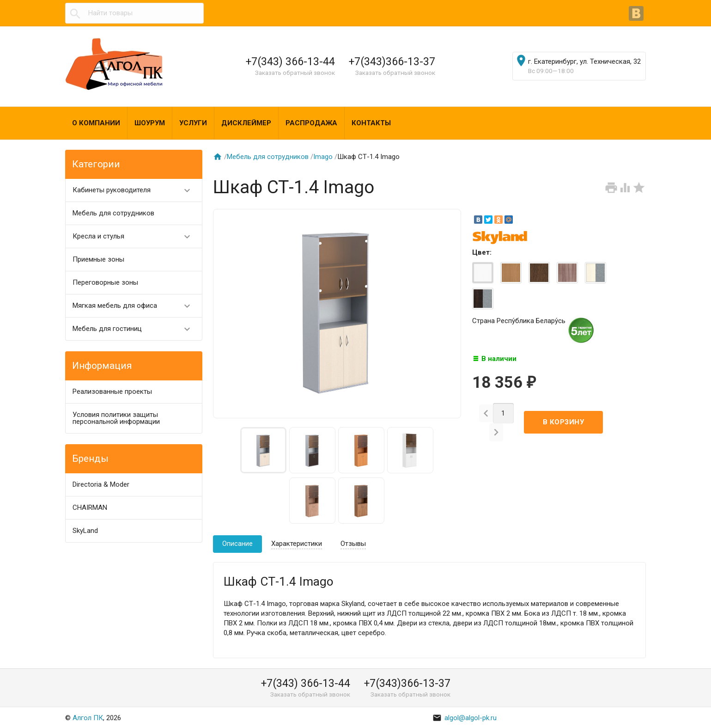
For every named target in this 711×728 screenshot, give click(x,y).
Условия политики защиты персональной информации (116, 418)
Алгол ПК (88, 718)
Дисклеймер (246, 123)
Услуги (193, 123)
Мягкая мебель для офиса (136, 306)
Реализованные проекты (112, 392)
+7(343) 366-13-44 (290, 61)
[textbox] (134, 13)
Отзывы (353, 544)
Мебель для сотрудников (113, 213)
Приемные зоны (98, 259)
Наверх (672, 711)
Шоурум (150, 123)
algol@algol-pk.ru (465, 718)
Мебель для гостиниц (136, 329)
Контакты (371, 123)
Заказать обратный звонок (295, 73)
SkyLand (85, 531)
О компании (96, 123)
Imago (323, 157)
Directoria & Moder (101, 484)
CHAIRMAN (90, 508)
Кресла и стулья (136, 236)
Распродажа (311, 123)
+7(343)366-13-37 (392, 61)
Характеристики (297, 544)
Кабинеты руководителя (136, 190)
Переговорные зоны (105, 282)
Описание (237, 544)
